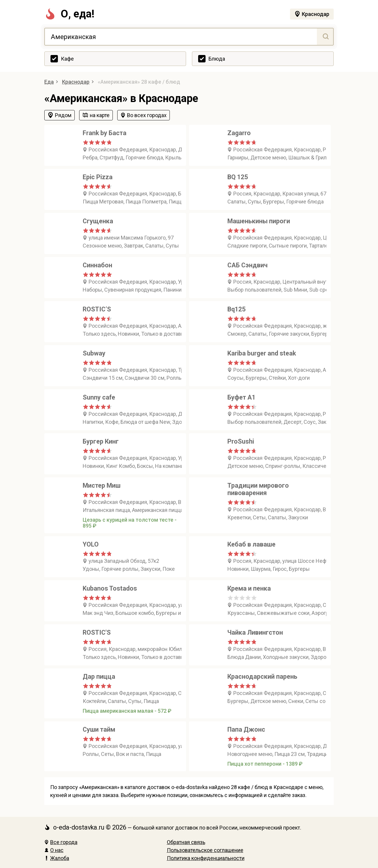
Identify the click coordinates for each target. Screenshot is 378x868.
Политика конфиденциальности (206, 858)
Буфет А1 (241, 397)
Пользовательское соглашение (205, 850)
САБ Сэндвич (247, 265)
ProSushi (241, 441)
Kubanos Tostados (110, 588)
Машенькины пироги (259, 221)
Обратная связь (186, 842)
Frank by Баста (105, 133)
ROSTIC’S (97, 309)
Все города (61, 842)
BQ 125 (238, 177)
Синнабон (97, 265)
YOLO (91, 544)
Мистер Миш (102, 485)
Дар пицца (99, 677)
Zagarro (239, 133)
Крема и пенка (249, 588)
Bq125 (236, 309)
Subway (94, 353)
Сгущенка (98, 221)
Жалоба (57, 858)
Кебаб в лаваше (251, 544)
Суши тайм (99, 729)
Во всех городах (147, 115)
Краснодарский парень (262, 677)
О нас (54, 850)
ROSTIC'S (97, 632)
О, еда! (69, 14)
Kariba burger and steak (262, 353)
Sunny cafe (99, 397)
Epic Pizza (98, 177)
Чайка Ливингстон (255, 632)
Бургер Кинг (101, 441)
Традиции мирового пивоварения (258, 489)
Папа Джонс (246, 729)
